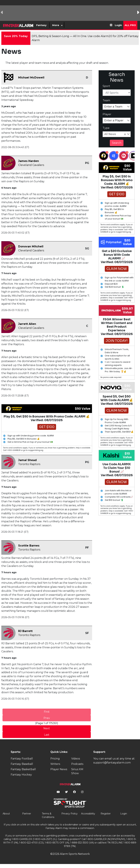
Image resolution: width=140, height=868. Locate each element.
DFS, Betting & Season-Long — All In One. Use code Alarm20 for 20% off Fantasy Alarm (85, 38)
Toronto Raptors (29, 464)
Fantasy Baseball (22, 764)
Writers (55, 764)
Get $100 (47, 427)
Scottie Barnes (29, 546)
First (47, 712)
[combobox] (117, 107)
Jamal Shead (27, 460)
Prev (47, 718)
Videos (76, 759)
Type (106, 128)
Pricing (55, 759)
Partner (27, 814)
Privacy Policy (69, 814)
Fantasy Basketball (23, 769)
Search (117, 143)
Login (118, 25)
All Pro (130, 25)
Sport (106, 86)
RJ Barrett (25, 631)
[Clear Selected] (125, 134)
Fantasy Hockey (21, 775)
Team (106, 100)
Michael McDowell (31, 78)
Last (47, 735)
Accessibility (88, 814)
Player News (59, 769)
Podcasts (77, 764)
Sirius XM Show (77, 771)
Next (47, 728)
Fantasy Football (22, 759)
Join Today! (117, 341)
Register (106, 814)
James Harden (29, 161)
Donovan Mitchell (31, 246)
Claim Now (117, 269)
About (6, 814)
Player (107, 114)
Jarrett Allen (27, 324)
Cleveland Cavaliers (31, 165)
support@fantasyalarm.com (112, 763)
